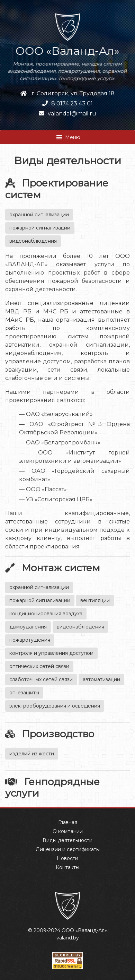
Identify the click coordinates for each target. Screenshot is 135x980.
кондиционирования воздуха (46, 614)
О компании (68, 831)
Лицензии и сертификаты (68, 849)
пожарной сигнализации (40, 228)
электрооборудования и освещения (55, 706)
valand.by (68, 938)
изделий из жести (32, 754)
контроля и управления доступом (51, 653)
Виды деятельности (67, 840)
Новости (67, 858)
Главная (68, 822)
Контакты (67, 867)
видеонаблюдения (33, 241)
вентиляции (95, 600)
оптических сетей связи (39, 666)
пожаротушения (30, 640)
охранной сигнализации (39, 215)
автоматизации (101, 679)
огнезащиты (24, 693)
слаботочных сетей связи (41, 679)
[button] (73, 137)
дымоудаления (28, 627)
